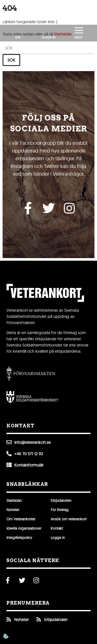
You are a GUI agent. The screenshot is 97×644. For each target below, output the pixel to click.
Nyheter (13, 510)
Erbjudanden (61, 501)
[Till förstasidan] (49, 12)
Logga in (58, 538)
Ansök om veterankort (69, 519)
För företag (60, 510)
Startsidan (14, 501)
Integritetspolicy (19, 538)
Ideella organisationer (24, 528)
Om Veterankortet (21, 519)
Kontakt (57, 528)
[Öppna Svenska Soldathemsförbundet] (32, 397)
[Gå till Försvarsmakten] (31, 373)
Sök (11, 60)
